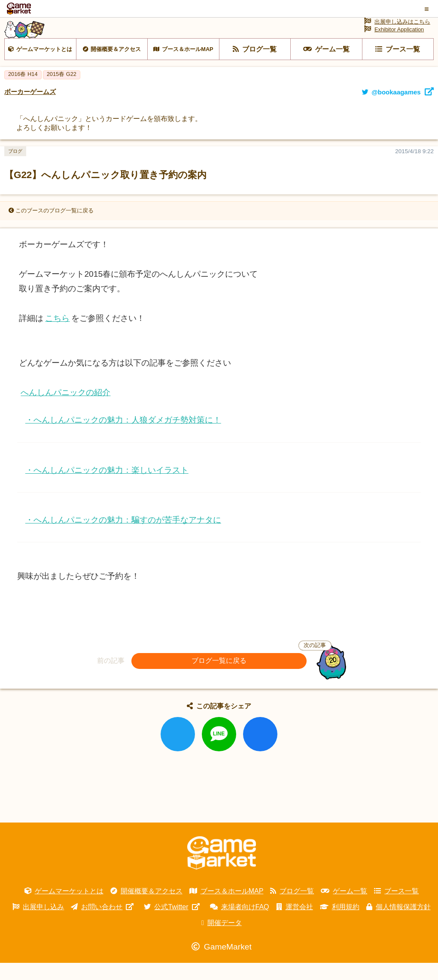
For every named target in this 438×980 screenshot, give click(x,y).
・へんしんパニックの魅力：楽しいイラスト (107, 487)
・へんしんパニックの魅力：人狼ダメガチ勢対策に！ (123, 437)
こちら (57, 335)
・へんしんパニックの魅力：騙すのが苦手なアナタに (123, 537)
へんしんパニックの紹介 (65, 410)
